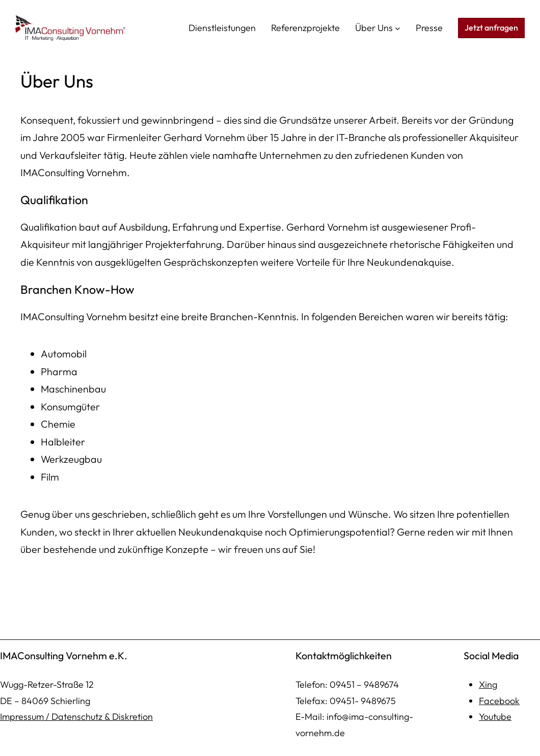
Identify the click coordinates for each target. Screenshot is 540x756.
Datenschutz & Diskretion (102, 717)
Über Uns (374, 28)
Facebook (499, 701)
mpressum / (27, 717)
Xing (488, 684)
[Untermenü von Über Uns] (398, 28)
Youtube (495, 717)
